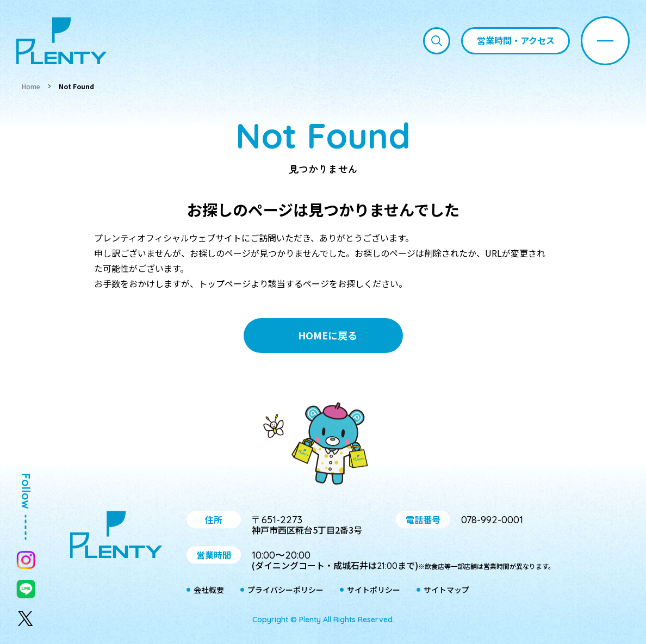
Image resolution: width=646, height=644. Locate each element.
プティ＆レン (323, 445)
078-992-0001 (492, 520)
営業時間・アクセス (516, 40)
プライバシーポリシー (285, 590)
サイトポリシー (374, 590)
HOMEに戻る (328, 335)
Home (31, 86)
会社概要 (209, 590)
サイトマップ (446, 590)
